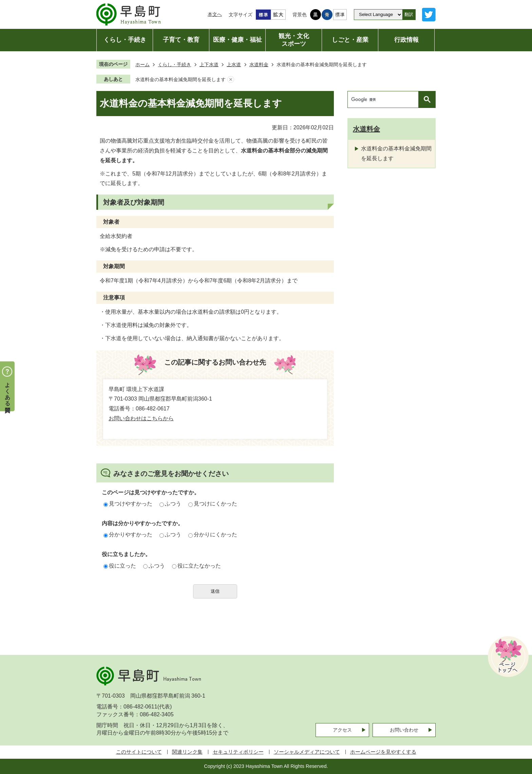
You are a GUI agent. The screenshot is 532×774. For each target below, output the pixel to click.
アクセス (342, 730)
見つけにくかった (213, 504)
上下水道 (209, 64)
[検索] (385, 99)
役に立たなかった (196, 566)
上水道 (234, 64)
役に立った (120, 566)
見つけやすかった (128, 504)
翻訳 (409, 14)
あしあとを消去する (231, 80)
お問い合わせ (404, 730)
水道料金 (259, 64)
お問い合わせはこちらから (141, 418)
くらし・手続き (174, 64)
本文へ (215, 14)
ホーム (142, 64)
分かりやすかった (128, 535)
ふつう (170, 504)
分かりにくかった (213, 535)
